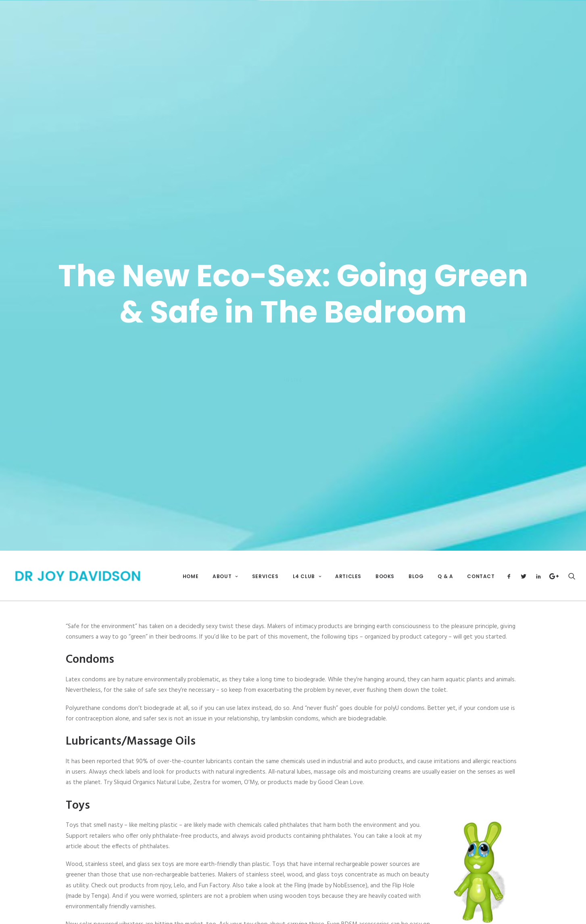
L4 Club (307, 565)
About (225, 565)
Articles (348, 565)
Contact (481, 565)
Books (385, 565)
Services (265, 565)
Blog (416, 565)
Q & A (445, 565)
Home (191, 565)
